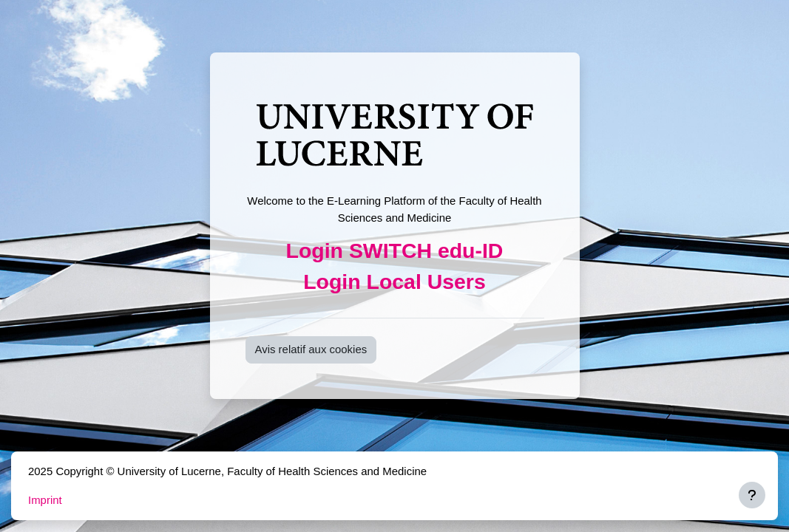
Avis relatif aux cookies (311, 349)
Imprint (45, 500)
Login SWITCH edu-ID (395, 250)
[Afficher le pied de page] (752, 495)
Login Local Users (394, 282)
